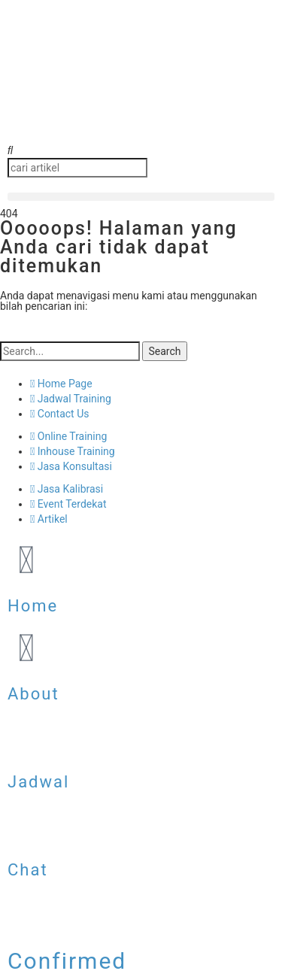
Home (33, 606)
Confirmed (67, 961)
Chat (28, 870)
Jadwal (38, 782)
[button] (141, 150)
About (33, 694)
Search (164, 351)
